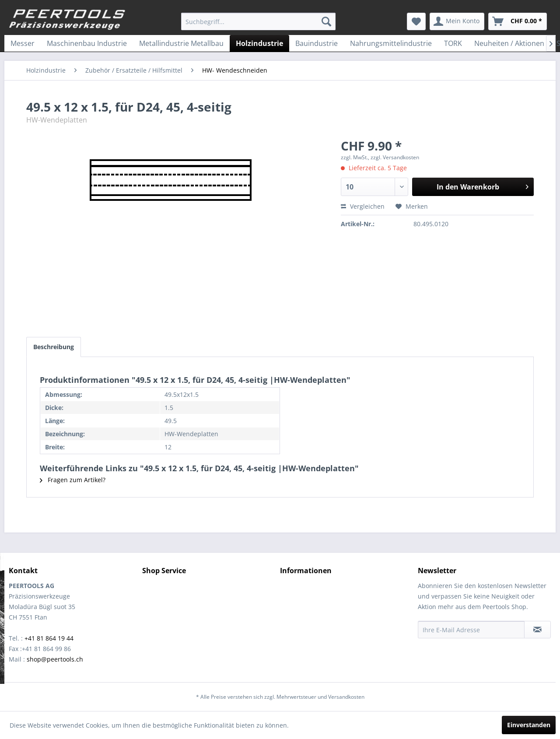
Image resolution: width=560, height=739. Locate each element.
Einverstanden (529, 725)
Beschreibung (54, 347)
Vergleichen (363, 206)
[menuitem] (258, 21)
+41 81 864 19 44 (49, 638)
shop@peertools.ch (55, 659)
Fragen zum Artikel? (73, 480)
